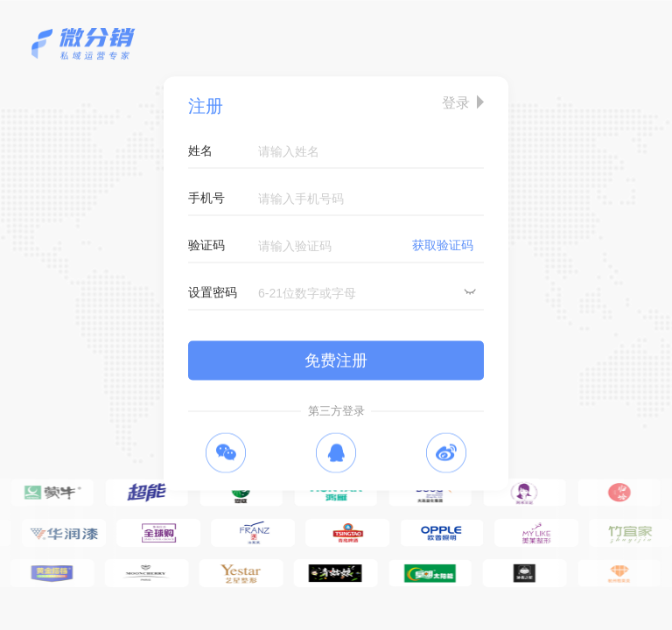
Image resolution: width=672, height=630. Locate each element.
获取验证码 (443, 245)
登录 (456, 103)
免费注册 (336, 360)
